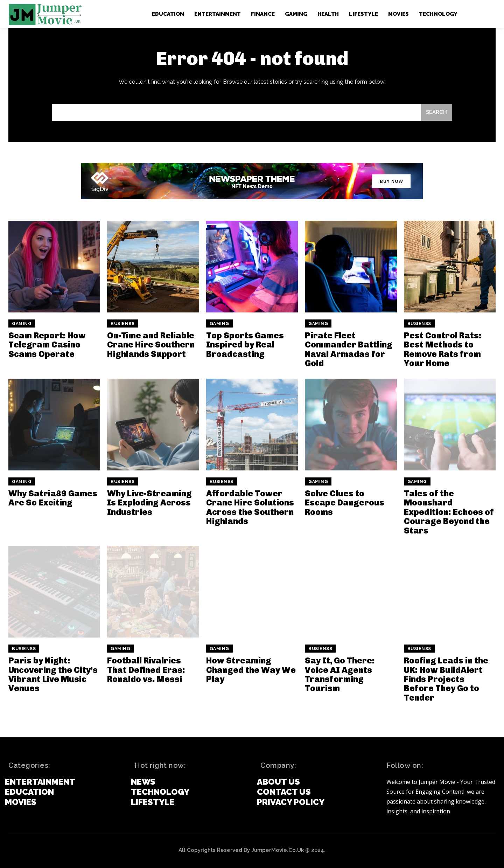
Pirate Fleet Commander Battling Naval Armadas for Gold (349, 349)
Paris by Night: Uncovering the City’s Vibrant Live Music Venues (53, 674)
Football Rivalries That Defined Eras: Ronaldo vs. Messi (146, 670)
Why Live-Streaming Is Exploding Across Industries (149, 503)
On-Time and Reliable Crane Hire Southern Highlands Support (151, 345)
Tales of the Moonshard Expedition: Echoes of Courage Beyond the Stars (449, 512)
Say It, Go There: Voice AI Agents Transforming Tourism (340, 674)
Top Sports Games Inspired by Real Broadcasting (245, 345)
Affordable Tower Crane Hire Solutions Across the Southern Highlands (250, 507)
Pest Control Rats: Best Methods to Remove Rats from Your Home (443, 349)
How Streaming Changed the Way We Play (251, 670)
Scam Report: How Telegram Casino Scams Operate (47, 345)
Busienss (122, 324)
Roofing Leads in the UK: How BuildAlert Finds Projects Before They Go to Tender (446, 679)
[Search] (436, 112)
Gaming (22, 324)
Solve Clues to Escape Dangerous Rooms (345, 503)
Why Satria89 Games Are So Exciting (53, 498)
